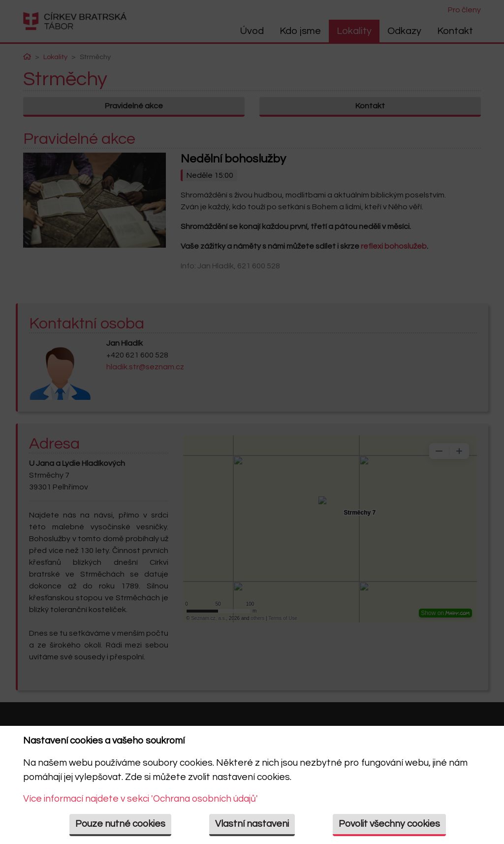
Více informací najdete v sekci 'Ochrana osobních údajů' (141, 799)
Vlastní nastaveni (252, 824)
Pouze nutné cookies (120, 824)
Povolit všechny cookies (389, 824)
